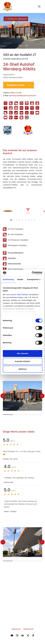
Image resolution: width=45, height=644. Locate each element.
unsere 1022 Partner (19, 295)
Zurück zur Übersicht (16, 19)
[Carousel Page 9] (34, 220)
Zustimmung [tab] (8, 279)
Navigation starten (19, 85)
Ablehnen (22, 369)
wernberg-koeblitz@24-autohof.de (22, 96)
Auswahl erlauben (22, 361)
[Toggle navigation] (39, 6)
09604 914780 (16, 93)
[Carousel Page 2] (14, 220)
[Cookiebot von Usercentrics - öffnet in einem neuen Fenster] (32, 273)
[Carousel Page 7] (28, 220)
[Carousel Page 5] (23, 220)
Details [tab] (20, 279)
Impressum (16, 629)
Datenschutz (28, 629)
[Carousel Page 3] (17, 220)
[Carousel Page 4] (20, 220)
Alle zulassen (22, 353)
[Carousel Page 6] (25, 220)
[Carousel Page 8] (31, 220)
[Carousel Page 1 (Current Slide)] (11, 220)
